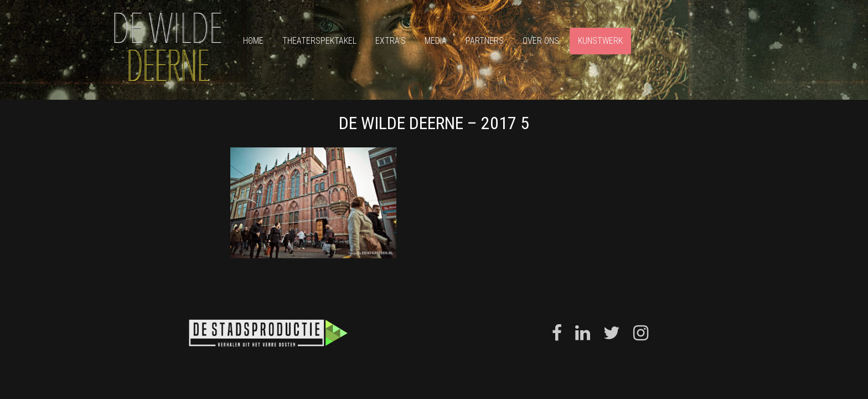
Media (436, 41)
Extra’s (391, 41)
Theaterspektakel (319, 41)
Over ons (541, 41)
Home (253, 41)
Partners (485, 41)
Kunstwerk (600, 41)
